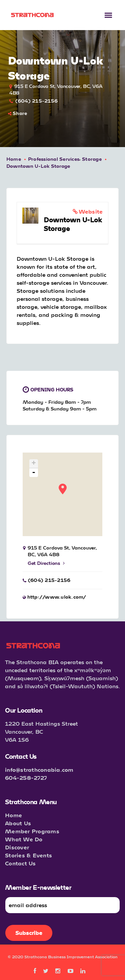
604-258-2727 (26, 778)
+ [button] (34, 464)
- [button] (34, 473)
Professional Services (54, 159)
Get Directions (46, 563)
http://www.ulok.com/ (57, 597)
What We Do (24, 839)
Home (14, 159)
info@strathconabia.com (39, 770)
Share (18, 113)
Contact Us (20, 863)
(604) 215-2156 (37, 101)
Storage (92, 159)
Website (91, 211)
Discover (17, 847)
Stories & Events (28, 855)
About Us (18, 823)
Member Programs (32, 831)
